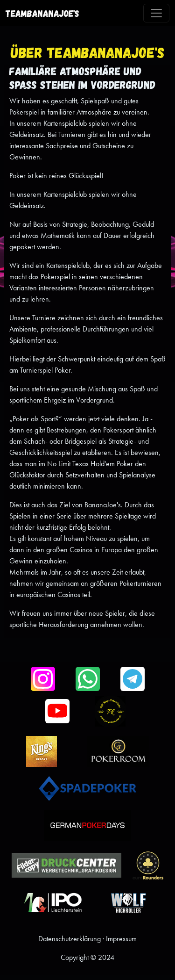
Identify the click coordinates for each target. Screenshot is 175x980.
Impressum (121, 939)
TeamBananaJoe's (42, 13)
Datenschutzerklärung (70, 939)
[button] (43, 679)
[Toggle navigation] (156, 13)
